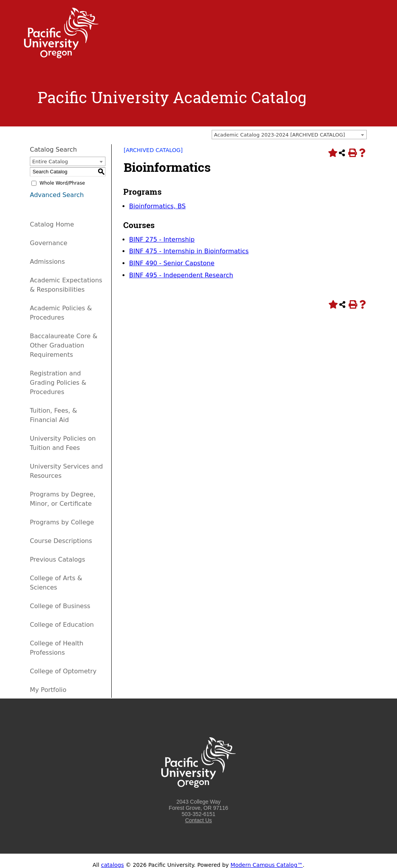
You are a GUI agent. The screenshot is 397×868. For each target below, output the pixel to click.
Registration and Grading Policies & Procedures (58, 383)
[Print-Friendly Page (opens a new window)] (352, 153)
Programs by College (62, 522)
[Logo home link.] (61, 56)
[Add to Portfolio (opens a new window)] (332, 153)
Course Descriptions (61, 541)
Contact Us (198, 820)
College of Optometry (63, 671)
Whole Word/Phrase (62, 183)
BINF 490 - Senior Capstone (172, 263)
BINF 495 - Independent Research (181, 275)
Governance (49, 243)
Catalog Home (52, 224)
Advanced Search (57, 195)
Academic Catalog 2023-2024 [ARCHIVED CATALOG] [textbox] (280, 135)
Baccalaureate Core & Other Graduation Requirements (64, 345)
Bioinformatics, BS (157, 206)
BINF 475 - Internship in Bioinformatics (189, 251)
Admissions (47, 262)
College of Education (62, 625)
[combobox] (289, 135)
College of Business (60, 606)
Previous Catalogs (57, 559)
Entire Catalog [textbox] (50, 162)
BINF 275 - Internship (162, 239)
